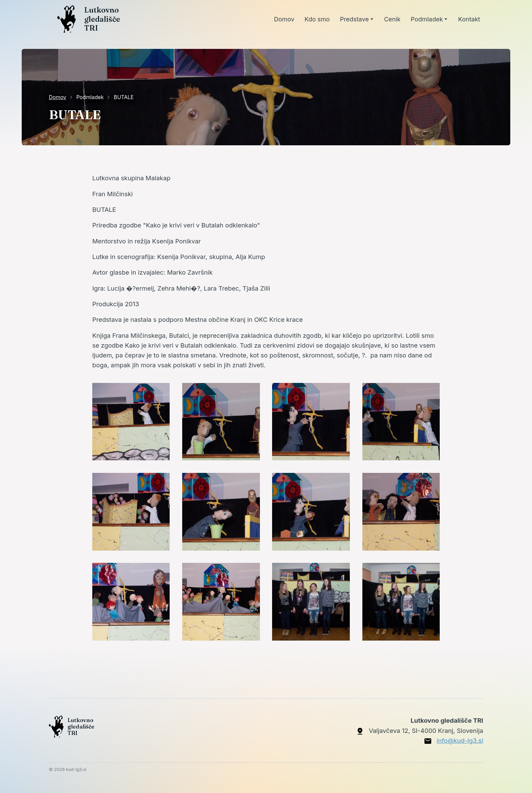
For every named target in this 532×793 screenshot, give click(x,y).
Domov (58, 97)
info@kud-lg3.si (460, 740)
